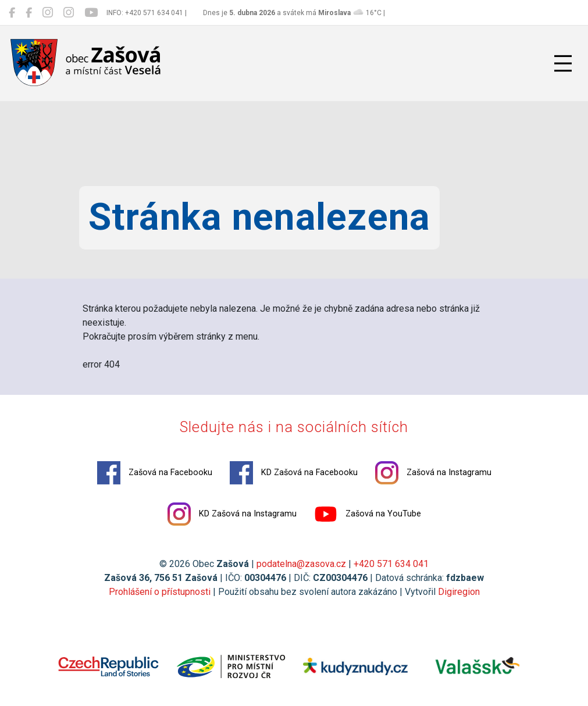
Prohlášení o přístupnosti (160, 592)
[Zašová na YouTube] (91, 13)
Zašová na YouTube (368, 514)
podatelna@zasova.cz (301, 564)
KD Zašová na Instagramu (232, 514)
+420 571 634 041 (391, 564)
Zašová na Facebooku (155, 473)
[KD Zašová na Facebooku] (29, 13)
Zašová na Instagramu (433, 473)
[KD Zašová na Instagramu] (69, 13)
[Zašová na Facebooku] (12, 13)
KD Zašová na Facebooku (294, 473)
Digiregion (459, 592)
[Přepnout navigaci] (563, 63)
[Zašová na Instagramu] (48, 13)
